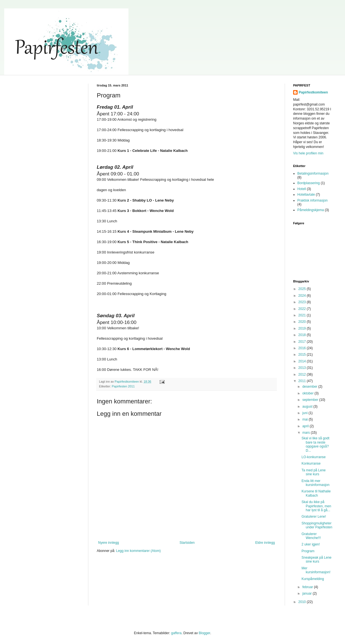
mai (306, 419)
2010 (303, 602)
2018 (303, 335)
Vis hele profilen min (308, 153)
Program (308, 551)
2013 (303, 368)
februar (308, 587)
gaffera (176, 633)
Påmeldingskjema (311, 210)
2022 (303, 309)
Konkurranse (311, 463)
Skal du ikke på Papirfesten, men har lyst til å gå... (316, 506)
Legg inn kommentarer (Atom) (138, 551)
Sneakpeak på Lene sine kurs (317, 559)
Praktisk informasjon (312, 200)
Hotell (302, 189)
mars (307, 433)
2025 (303, 289)
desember (310, 387)
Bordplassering (309, 183)
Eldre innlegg (265, 543)
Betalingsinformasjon (313, 173)
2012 (303, 374)
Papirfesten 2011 (123, 386)
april (306, 426)
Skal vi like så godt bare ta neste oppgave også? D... (315, 444)
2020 (303, 322)
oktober (308, 393)
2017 (303, 342)
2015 (303, 355)
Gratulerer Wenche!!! (311, 536)
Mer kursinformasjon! (316, 570)
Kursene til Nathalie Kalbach (316, 493)
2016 (303, 348)
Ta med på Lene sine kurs (314, 472)
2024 (303, 296)
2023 (303, 302)
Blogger (204, 633)
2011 (303, 381)
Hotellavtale (306, 195)
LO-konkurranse (314, 457)
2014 (303, 361)
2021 (303, 315)
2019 (303, 328)
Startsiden (187, 543)
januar (308, 593)
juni (305, 413)
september (311, 400)
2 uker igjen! (311, 544)
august (308, 407)
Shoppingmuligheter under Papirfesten (317, 525)
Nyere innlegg (109, 543)
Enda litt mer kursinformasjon (316, 483)
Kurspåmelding (313, 579)
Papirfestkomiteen (313, 92)
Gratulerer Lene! (314, 517)
